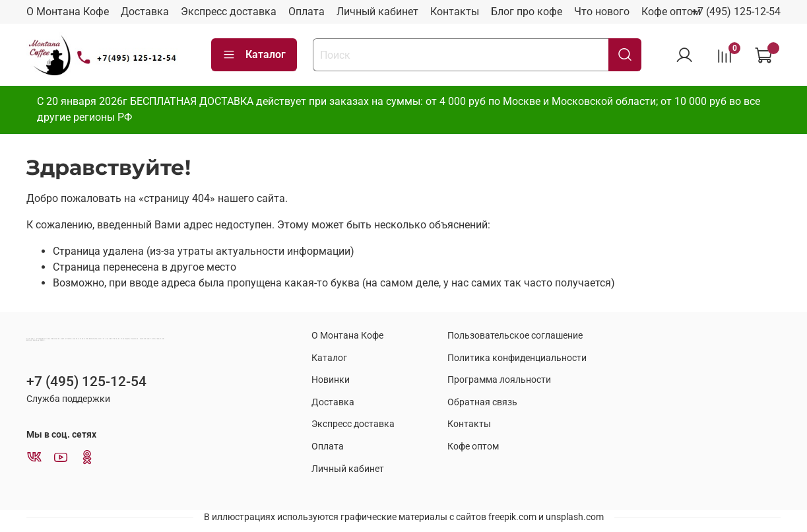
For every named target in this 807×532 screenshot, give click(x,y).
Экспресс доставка (229, 12)
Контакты (455, 12)
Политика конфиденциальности (517, 358)
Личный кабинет (377, 12)
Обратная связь (482, 402)
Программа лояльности (499, 380)
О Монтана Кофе (68, 12)
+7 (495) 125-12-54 (736, 12)
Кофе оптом (671, 12)
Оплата (307, 12)
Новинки (331, 380)
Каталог (254, 55)
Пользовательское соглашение (515, 336)
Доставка (145, 12)
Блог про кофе (527, 12)
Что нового (602, 12)
